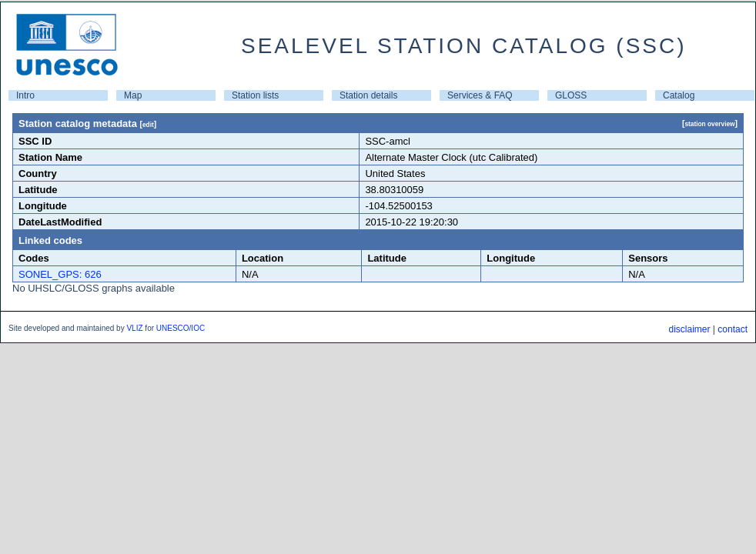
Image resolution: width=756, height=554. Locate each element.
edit (148, 125)
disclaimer (689, 329)
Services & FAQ (480, 95)
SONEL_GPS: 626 (60, 274)
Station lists (255, 95)
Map (133, 95)
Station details (368, 95)
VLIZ (134, 328)
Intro (25, 95)
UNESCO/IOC (181, 328)
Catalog (679, 95)
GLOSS (571, 95)
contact (733, 329)
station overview (709, 124)
